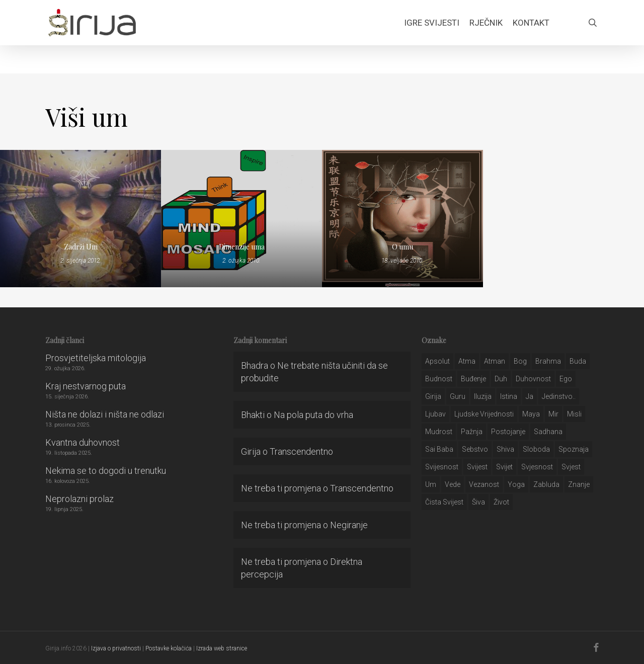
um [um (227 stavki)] (431, 484)
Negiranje (349, 525)
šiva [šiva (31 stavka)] (478, 502)
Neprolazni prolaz (79, 499)
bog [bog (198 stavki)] (520, 361)
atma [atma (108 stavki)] (467, 361)
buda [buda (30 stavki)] (578, 361)
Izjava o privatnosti (116, 648)
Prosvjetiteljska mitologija (96, 358)
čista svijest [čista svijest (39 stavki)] (444, 502)
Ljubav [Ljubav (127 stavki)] (435, 414)
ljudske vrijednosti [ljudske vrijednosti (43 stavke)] (484, 414)
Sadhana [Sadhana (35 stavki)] (548, 432)
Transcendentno (301, 451)
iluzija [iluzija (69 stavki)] (483, 396)
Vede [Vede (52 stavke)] (453, 484)
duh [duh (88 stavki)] (501, 379)
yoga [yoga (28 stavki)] (516, 484)
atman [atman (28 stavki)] (495, 361)
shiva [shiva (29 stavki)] (505, 449)
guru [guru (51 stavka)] (458, 396)
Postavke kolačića (169, 648)
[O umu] (403, 219)
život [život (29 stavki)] (501, 502)
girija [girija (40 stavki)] (433, 396)
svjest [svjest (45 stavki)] (571, 467)
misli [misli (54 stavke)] (574, 414)
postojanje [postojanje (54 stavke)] (508, 432)
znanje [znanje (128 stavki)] (579, 484)
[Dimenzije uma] (242, 219)
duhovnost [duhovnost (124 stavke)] (533, 379)
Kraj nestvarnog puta (86, 386)
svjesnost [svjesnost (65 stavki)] (537, 467)
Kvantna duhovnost (83, 442)
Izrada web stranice (222, 648)
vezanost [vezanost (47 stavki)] (484, 484)
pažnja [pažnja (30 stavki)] (472, 432)
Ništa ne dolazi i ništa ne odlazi (105, 414)
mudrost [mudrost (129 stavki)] (439, 432)
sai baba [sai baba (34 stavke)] (439, 449)
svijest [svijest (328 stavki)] (477, 467)
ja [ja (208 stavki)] (530, 396)
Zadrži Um (81, 247)
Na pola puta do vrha (313, 415)
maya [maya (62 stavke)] (531, 414)
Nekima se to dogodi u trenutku (106, 471)
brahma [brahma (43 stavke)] (548, 361)
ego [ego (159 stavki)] (566, 379)
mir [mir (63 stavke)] (553, 414)
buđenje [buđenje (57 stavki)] (473, 379)
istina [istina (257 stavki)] (509, 396)
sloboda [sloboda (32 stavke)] (536, 449)
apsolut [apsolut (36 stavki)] (437, 361)
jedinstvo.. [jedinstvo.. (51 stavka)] (559, 396)
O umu (403, 247)
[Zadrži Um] (80, 219)
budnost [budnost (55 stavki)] (439, 379)
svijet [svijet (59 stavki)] (504, 467)
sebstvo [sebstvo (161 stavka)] (475, 449)
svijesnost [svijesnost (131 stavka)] (442, 467)
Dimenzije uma (242, 247)
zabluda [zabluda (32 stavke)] (546, 484)
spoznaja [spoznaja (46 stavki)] (574, 449)
